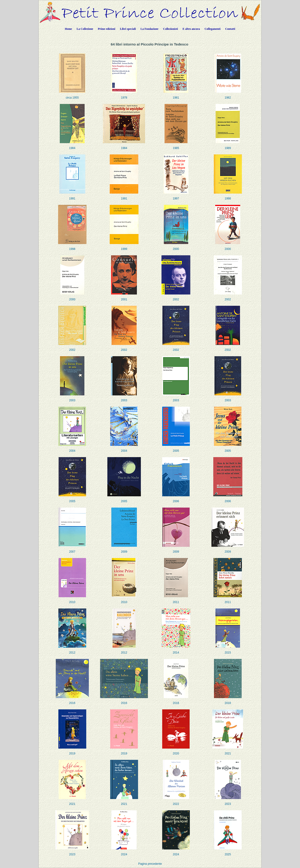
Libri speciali (128, 29)
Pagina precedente (150, 864)
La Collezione (85, 29)
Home (68, 29)
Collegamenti (213, 29)
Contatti (230, 29)
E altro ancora (191, 29)
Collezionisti (171, 29)
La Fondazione (149, 29)
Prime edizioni (106, 29)
